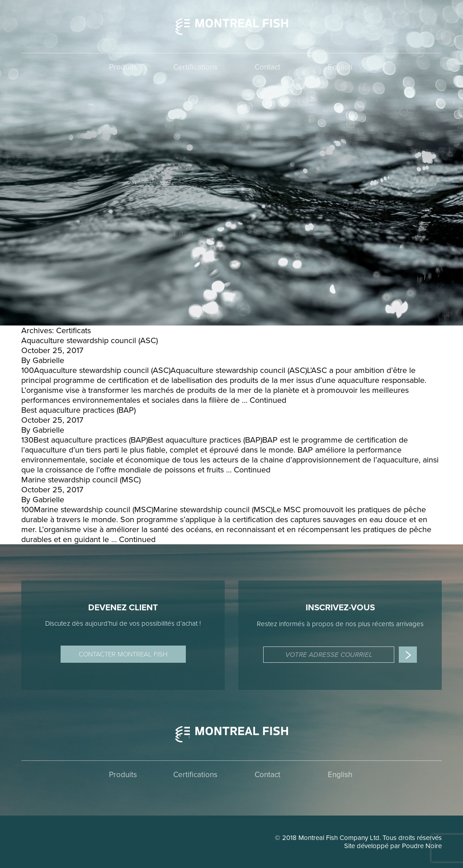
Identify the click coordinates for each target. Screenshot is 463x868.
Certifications (195, 67)
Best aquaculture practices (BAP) (78, 410)
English (340, 67)
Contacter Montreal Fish (123, 654)
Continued (268, 400)
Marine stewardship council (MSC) (81, 480)
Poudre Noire (422, 846)
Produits (123, 67)
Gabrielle (48, 360)
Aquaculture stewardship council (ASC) (90, 340)
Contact (267, 67)
